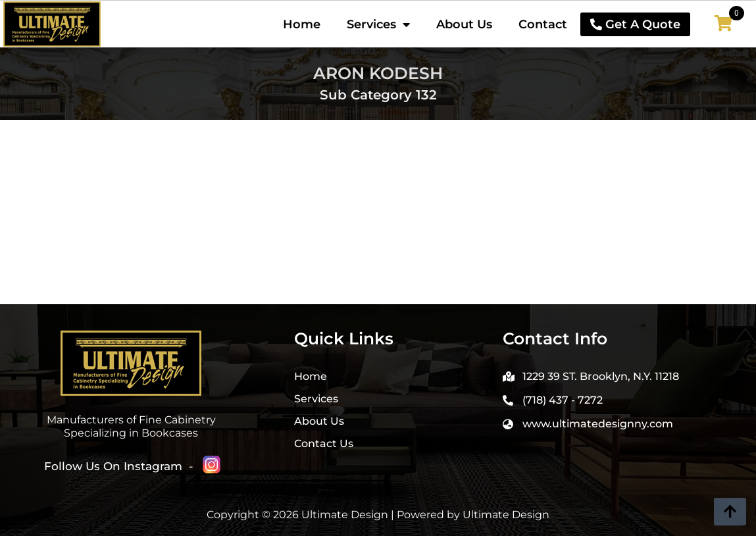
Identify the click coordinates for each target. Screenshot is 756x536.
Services (378, 24)
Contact (543, 24)
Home (302, 24)
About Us (464, 24)
